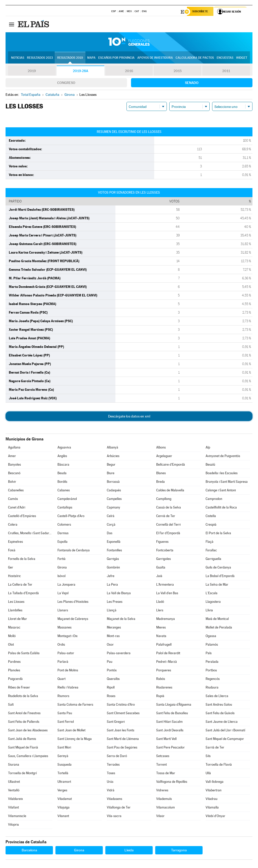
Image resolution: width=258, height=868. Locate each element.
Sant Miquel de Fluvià (23, 748)
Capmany (114, 508)
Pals (209, 654)
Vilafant (13, 808)
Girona (62, 568)
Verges (62, 791)
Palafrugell (164, 645)
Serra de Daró (117, 757)
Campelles (114, 500)
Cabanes (64, 491)
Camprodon (214, 500)
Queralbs (113, 680)
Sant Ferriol (66, 722)
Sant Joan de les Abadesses (28, 731)
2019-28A (80, 72)
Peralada (212, 662)
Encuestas (225, 58)
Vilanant (63, 817)
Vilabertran (214, 791)
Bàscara (63, 465)
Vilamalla (212, 808)
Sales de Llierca (217, 697)
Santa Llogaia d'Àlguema (174, 705)
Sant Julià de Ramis (22, 740)
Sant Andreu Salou (219, 705)
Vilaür (160, 817)
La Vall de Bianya (119, 594)
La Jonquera (66, 585)
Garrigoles (164, 560)
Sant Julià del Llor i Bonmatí (225, 731)
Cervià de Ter (166, 517)
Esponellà (114, 542)
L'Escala (212, 594)
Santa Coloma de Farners (75, 705)
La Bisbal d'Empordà (220, 577)
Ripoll (111, 688)
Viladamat (65, 800)
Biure (111, 474)
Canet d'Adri (17, 508)
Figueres (162, 542)
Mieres (161, 628)
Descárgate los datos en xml (129, 417)
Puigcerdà (15, 680)
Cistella (211, 517)
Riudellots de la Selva (23, 697)
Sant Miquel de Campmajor (225, 740)
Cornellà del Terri (168, 525)
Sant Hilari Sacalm (169, 722)
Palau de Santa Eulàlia (24, 654)
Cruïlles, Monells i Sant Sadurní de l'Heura (30, 534)
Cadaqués (114, 491)
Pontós (112, 671)
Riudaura (212, 688)
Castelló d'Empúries (22, 517)
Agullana (14, 448)
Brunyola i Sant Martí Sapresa (227, 482)
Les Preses (115, 602)
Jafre (111, 577)
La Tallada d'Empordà (23, 594)
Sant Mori (64, 748)
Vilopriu (13, 825)
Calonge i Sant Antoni (221, 491)
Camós (13, 500)
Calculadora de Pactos (195, 58)
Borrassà (113, 482)
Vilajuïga (63, 808)
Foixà (12, 551)
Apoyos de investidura (155, 58)
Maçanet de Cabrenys (73, 620)
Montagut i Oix (68, 637)
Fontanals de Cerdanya (74, 551)
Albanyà (112, 448)
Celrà (111, 517)
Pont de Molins (68, 671)
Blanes (161, 474)
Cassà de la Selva (169, 508)
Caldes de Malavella (170, 491)
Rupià (160, 697)
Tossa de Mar (166, 774)
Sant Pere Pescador (170, 748)
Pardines (14, 662)
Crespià (211, 525)
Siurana (14, 765)
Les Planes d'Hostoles (73, 602)
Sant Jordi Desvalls (170, 731)
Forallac (211, 551)
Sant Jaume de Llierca (222, 722)
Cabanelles (16, 491)
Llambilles (15, 611)
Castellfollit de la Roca (221, 508)
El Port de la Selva (218, 534)
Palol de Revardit (168, 654)
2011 (226, 72)
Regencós (213, 680)
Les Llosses (16, 602)
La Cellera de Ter (20, 585)
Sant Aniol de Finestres (24, 714)
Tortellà (63, 774)
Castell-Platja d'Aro (71, 517)
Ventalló (14, 791)
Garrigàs (113, 560)
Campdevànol (67, 500)
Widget (242, 58)
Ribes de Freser (19, 688)
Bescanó (14, 474)
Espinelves (15, 542)
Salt (11, 705)
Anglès (62, 457)
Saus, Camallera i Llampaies (28, 757)
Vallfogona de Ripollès (172, 782)
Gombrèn (113, 568)
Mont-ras (113, 637)
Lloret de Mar (18, 620)
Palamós (212, 645)
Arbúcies (113, 457)
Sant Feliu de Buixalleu (172, 714)
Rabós (161, 680)
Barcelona (29, 851)
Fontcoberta (165, 551)
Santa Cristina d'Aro (121, 705)
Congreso (66, 83)
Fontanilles (114, 551)
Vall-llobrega (215, 782)
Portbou (211, 671)
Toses (111, 774)
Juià (159, 577)
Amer (12, 457)
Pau (110, 662)
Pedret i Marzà (167, 662)
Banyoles (14, 465)
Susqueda (64, 765)
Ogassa (211, 637)
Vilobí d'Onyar (215, 817)
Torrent (162, 765)
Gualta (161, 568)
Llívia (209, 611)
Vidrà (111, 791)
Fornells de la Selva (22, 560)
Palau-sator (66, 654)
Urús (110, 782)
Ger (11, 568)
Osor (110, 645)
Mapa (91, 58)
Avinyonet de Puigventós (223, 457)
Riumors (63, 697)
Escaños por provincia (116, 58)
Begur (111, 465)
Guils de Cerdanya (218, 568)
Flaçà (209, 542)
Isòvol (61, 577)
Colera (13, 525)
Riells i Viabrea (68, 688)
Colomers (64, 525)
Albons (161, 448)
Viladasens (115, 800)
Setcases (163, 757)
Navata (161, 637)
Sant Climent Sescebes (123, 714)
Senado (192, 83)
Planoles (14, 671)
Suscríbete (201, 12)
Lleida (129, 851)
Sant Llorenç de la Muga (75, 740)
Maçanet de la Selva (121, 620)
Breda (160, 482)
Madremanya (166, 620)
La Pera (112, 585)
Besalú (210, 465)
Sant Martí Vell (166, 740)
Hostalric (14, 577)
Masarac (14, 628)
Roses (111, 697)
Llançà (112, 611)
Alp (208, 448)
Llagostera (213, 602)
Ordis (61, 645)
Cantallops (65, 508)
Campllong (164, 500)
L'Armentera (165, 585)
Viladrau (212, 800)
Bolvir (12, 482)
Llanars (63, 611)
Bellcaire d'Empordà (171, 465)
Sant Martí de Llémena (123, 740)
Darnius (63, 534)
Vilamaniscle (17, 817)
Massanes (64, 628)
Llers (160, 611)
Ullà (208, 774)
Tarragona (179, 851)
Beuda (62, 474)
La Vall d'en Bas (167, 594)
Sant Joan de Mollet (71, 731)
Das (110, 534)
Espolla (62, 542)
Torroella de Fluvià (219, 765)
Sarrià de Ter (215, 748)
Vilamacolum (166, 808)
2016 (129, 72)
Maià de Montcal (217, 620)
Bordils (62, 482)
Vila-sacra (114, 817)
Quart (61, 680)
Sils (208, 757)
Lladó (160, 602)
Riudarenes (164, 688)
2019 (32, 72)
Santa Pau (65, 714)
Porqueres (164, 671)
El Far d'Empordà (168, 534)
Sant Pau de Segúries (122, 748)
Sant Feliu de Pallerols (24, 722)
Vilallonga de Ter (119, 808)
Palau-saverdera (119, 654)
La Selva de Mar (217, 585)
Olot (11, 645)
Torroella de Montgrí (22, 774)
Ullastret (14, 782)
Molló (12, 637)
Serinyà (63, 757)
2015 (178, 72)
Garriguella (213, 560)
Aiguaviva (64, 448)
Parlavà (63, 662)
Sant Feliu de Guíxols (220, 714)
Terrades (113, 765)
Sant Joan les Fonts (121, 731)
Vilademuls (164, 800)
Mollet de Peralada (219, 628)
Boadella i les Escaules (222, 474)
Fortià (61, 560)
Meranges (114, 628)
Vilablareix (15, 800)
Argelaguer (164, 457)
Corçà (111, 525)
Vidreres (162, 791)
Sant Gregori (116, 722)
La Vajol (63, 594)
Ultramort (64, 782)
